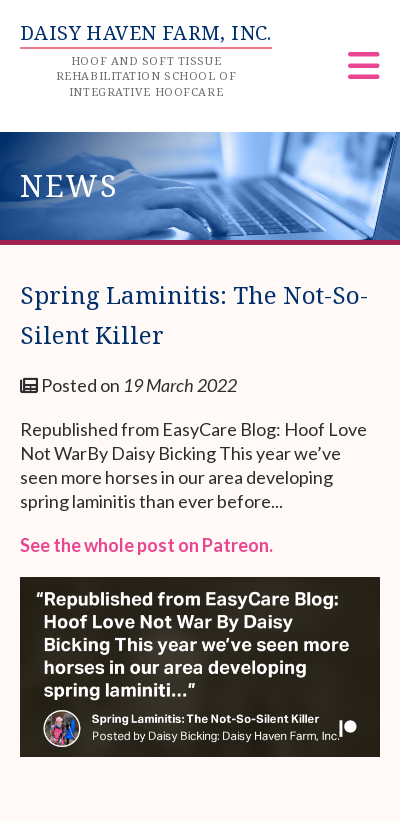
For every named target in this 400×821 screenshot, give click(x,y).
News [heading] (69, 185)
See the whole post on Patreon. (146, 545)
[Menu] (364, 72)
